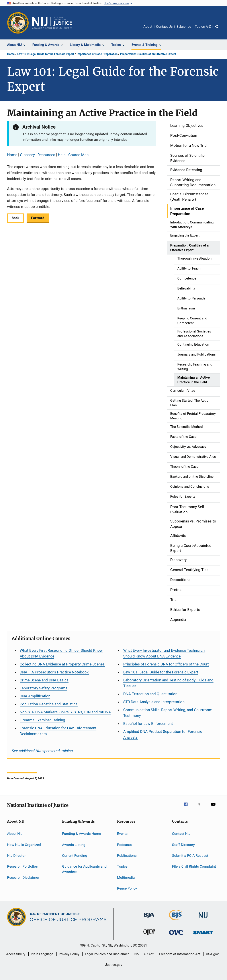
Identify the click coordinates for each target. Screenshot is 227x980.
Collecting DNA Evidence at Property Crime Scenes (62, 664)
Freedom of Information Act (180, 954)
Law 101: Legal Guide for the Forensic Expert (46, 54)
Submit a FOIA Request (190, 856)
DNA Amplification (35, 696)
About (148, 27)
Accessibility (16, 954)
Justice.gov (114, 965)
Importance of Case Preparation (97, 54)
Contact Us (164, 27)
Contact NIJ (181, 834)
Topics (122, 866)
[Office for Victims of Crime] (176, 936)
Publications (127, 856)
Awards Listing (74, 845)
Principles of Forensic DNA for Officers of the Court (166, 664)
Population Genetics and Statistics (49, 704)
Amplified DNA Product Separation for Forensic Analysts (163, 734)
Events (122, 834)
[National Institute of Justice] (203, 918)
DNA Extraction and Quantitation (150, 694)
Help (62, 155)
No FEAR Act (144, 954)
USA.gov (212, 954)
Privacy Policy (69, 954)
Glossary (27, 155)
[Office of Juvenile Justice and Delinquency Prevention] (149, 936)
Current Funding (75, 856)
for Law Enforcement (148, 724)
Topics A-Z (203, 27)
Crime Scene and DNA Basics (44, 680)
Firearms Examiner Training (42, 720)
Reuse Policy (127, 888)
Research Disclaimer (23, 877)
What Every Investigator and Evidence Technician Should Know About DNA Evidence (164, 653)
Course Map (78, 155)
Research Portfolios (22, 866)
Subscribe (184, 27)
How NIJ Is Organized (24, 845)
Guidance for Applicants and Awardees (84, 869)
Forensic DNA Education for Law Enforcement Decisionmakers (58, 731)
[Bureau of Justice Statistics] (176, 921)
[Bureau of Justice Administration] (149, 918)
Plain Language (42, 954)
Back (16, 218)
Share (220, 30)
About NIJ (15, 834)
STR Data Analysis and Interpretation (154, 702)
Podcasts (124, 845)
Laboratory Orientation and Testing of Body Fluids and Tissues (168, 683)
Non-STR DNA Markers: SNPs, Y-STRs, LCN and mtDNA (65, 712)
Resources (46, 155)
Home (11, 54)
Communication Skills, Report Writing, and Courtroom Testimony (168, 713)
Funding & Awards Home (81, 834)
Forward (38, 218)
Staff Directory (183, 845)
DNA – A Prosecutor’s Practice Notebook (54, 672)
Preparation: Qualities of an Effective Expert (148, 54)
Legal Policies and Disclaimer (107, 954)
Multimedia (126, 877)
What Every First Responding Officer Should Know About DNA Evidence (61, 653)
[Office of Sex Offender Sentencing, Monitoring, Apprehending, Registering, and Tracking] (203, 935)
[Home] (52, 23)
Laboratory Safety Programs (44, 688)
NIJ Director (16, 856)
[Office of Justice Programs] (18, 23)
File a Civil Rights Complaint (194, 866)
